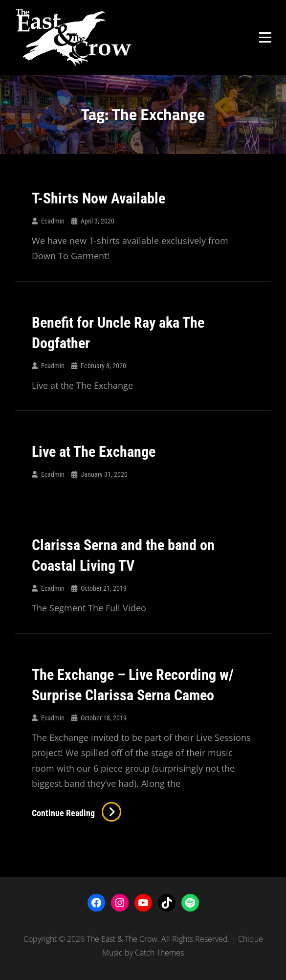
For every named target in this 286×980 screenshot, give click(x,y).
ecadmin (53, 221)
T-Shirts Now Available (99, 198)
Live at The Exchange (94, 452)
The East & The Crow (122, 939)
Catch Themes (159, 953)
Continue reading (77, 813)
